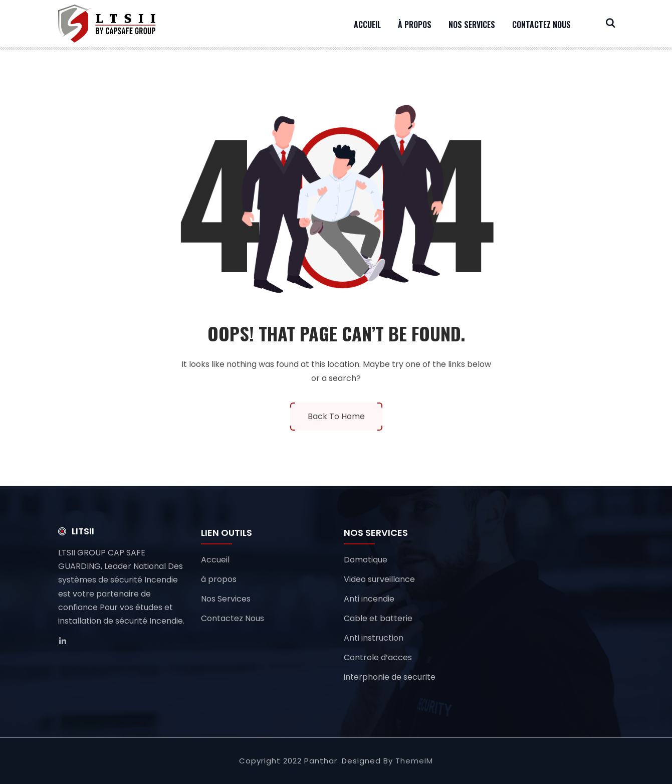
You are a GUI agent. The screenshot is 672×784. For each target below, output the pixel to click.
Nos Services (472, 25)
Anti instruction (374, 638)
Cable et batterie (378, 618)
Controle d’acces (378, 657)
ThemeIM (414, 761)
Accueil (367, 25)
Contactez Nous (541, 25)
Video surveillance (379, 579)
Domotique (366, 560)
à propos (415, 25)
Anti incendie (369, 599)
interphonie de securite (390, 677)
